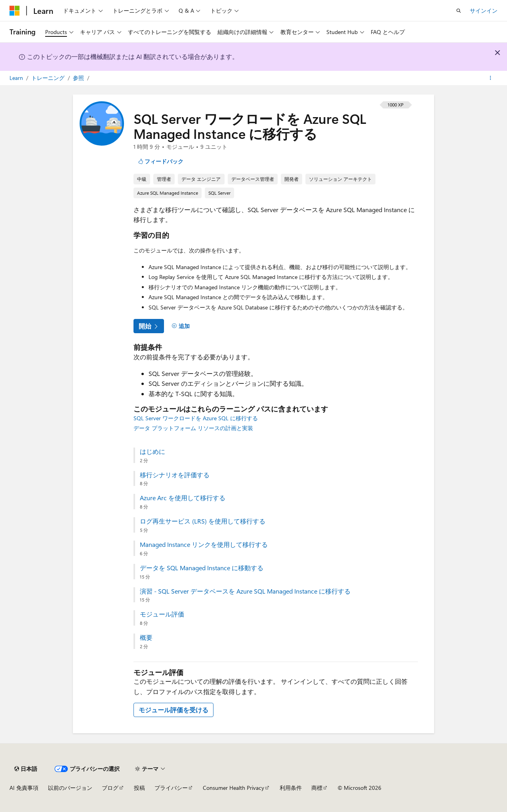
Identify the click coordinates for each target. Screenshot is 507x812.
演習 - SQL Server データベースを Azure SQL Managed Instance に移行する (245, 591)
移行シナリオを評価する (175, 475)
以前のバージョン (70, 788)
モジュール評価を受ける (173, 710)
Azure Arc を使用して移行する (183, 498)
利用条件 (291, 788)
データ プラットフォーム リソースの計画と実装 (193, 428)
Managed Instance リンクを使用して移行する (204, 544)
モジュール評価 (162, 614)
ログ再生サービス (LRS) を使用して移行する (203, 521)
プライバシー (171, 788)
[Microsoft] (15, 11)
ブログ (110, 788)
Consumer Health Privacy (233, 788)
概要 (146, 637)
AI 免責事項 (24, 788)
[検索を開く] (459, 11)
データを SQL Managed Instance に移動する (202, 568)
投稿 (139, 788)
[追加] (181, 326)
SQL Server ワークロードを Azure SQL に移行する (196, 418)
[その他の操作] (491, 78)
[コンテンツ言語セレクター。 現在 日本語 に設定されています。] (26, 769)
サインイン (484, 10)
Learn (17, 78)
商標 (317, 788)
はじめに (152, 452)
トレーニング (49, 78)
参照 (79, 78)
